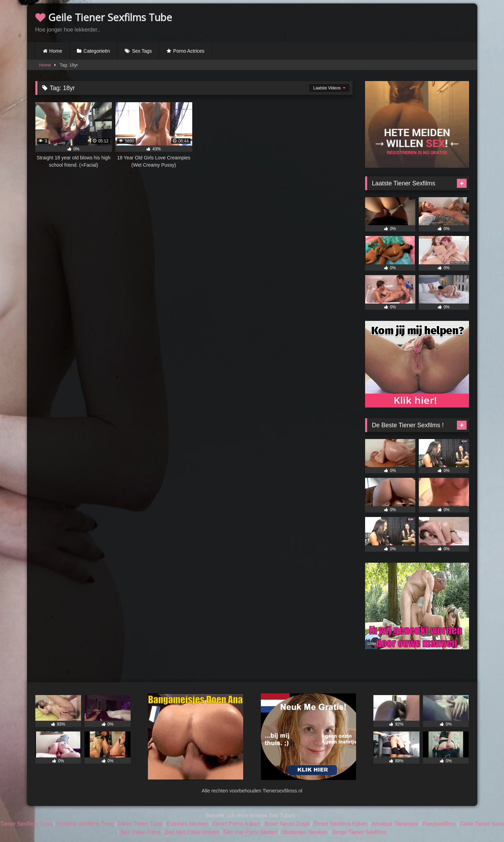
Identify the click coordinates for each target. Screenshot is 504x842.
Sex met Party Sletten (250, 832)
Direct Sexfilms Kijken (341, 824)
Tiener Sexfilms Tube (26, 824)
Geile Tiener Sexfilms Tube (104, 17)
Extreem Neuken (188, 824)
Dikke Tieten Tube (140, 824)
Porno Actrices (189, 51)
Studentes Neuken (304, 832)
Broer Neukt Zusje (287, 824)
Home (56, 51)
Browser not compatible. (388, 22)
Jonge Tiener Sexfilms (359, 832)
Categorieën (97, 51)
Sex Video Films (140, 832)
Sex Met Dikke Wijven (192, 832)
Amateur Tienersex (395, 824)
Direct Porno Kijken (236, 824)
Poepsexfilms (439, 824)
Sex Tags (142, 51)
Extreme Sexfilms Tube (85, 824)
